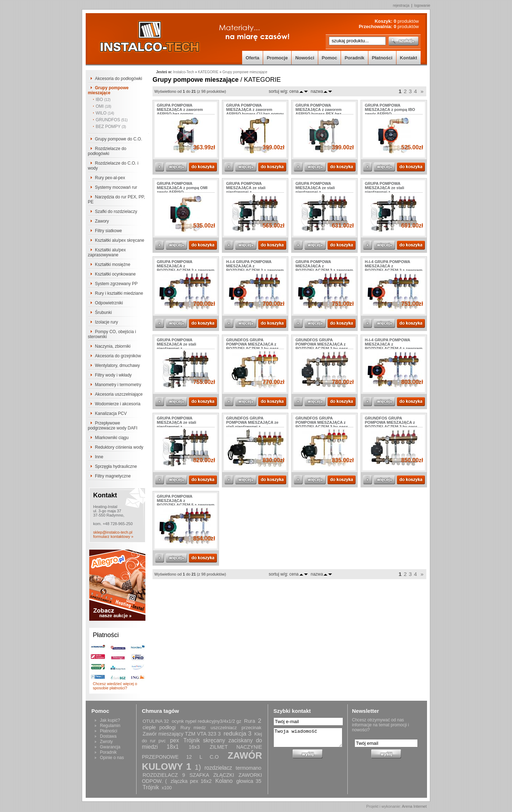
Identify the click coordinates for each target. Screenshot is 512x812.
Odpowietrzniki (109, 303)
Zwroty (106, 742)
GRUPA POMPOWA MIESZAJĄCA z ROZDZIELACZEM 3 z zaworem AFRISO (324, 268)
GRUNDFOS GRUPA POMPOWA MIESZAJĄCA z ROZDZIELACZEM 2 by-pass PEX (322, 346)
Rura (250, 721)
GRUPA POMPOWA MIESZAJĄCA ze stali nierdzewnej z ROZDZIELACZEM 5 (177, 346)
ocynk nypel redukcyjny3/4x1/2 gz (207, 721)
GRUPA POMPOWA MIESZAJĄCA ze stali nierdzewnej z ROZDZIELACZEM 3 (315, 190)
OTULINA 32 (156, 721)
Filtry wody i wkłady (113, 375)
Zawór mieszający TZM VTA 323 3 (182, 734)
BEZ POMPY (111, 127)
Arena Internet (414, 806)
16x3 (194, 747)
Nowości (305, 58)
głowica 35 (249, 781)
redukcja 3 (238, 734)
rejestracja (401, 6)
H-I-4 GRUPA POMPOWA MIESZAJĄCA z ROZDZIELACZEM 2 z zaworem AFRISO (255, 268)
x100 (167, 788)
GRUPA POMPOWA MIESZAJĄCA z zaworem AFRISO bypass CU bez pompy (255, 109)
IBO (103, 100)
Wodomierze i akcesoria (118, 404)
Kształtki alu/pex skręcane (120, 240)
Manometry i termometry (118, 385)
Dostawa (108, 736)
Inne (99, 457)
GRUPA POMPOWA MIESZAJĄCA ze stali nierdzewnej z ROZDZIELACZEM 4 (385, 190)
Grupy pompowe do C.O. (119, 139)
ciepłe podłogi (159, 727)
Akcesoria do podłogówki (119, 79)
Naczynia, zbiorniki (113, 346)
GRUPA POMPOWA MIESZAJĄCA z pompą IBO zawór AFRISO (390, 109)
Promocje (277, 58)
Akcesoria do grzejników (118, 356)
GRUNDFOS (112, 120)
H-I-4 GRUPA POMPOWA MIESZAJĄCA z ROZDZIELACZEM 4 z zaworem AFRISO (394, 346)
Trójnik (151, 787)
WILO (105, 113)
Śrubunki (103, 312)
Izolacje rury (106, 322)
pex (174, 740)
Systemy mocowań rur (116, 187)
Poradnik (354, 58)
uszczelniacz (224, 728)
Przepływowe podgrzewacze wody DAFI (113, 426)
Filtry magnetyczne (113, 476)
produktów (406, 21)
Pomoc (329, 58)
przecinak (251, 728)
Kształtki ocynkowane (115, 274)
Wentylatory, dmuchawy (117, 365)
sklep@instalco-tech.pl (113, 532)
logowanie (422, 6)
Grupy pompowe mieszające (108, 90)
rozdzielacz (218, 768)
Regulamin (110, 726)
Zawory (102, 221)
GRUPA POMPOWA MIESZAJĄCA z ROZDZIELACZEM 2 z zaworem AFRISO (186, 268)
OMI (103, 106)
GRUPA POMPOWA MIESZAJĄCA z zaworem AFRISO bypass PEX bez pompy (319, 112)
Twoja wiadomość (308, 738)
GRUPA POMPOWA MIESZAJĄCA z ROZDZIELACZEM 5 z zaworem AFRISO (186, 503)
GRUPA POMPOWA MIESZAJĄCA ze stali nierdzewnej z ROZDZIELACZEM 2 (246, 190)
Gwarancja (110, 747)
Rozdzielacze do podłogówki (107, 151)
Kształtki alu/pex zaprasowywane (107, 252)
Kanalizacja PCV (111, 413)
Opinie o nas (112, 758)
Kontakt (409, 58)
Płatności (382, 58)
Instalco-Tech (184, 72)
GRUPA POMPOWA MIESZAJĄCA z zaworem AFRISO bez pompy (180, 109)
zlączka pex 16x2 (191, 781)
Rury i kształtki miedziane (119, 293)
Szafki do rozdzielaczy (116, 212)
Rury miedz (193, 728)
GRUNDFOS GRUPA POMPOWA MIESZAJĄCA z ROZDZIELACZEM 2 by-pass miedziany (252, 346)
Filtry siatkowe (108, 231)
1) (198, 767)
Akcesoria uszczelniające (119, 394)
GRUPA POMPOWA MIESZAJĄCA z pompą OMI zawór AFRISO (182, 188)
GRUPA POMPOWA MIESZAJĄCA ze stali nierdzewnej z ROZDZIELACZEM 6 (177, 424)
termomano (249, 768)
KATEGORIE (208, 72)
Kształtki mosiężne (113, 265)
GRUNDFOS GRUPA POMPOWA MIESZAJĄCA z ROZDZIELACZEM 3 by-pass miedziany (322, 424)
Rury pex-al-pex (110, 178)
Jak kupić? (110, 720)
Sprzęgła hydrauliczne (116, 466)
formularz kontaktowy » (113, 536)
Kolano (224, 781)
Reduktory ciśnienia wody (119, 447)
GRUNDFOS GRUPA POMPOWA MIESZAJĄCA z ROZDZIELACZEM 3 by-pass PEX (391, 424)
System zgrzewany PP (116, 284)
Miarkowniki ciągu (112, 438)
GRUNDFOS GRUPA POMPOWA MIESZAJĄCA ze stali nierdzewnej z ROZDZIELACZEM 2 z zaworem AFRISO (255, 427)
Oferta (252, 58)
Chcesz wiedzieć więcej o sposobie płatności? (115, 686)
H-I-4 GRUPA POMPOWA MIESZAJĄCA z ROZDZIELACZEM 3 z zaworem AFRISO (394, 268)
